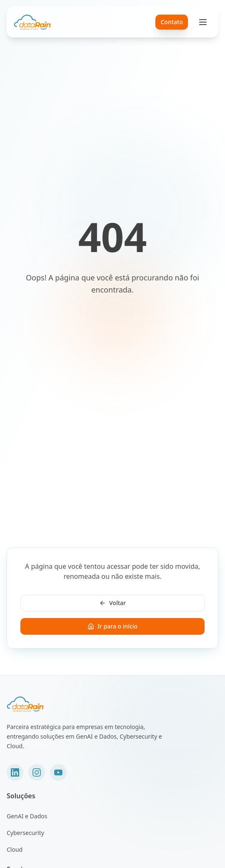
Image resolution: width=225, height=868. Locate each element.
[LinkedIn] (15, 772)
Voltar (112, 603)
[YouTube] (58, 772)
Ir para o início (112, 626)
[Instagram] (37, 772)
